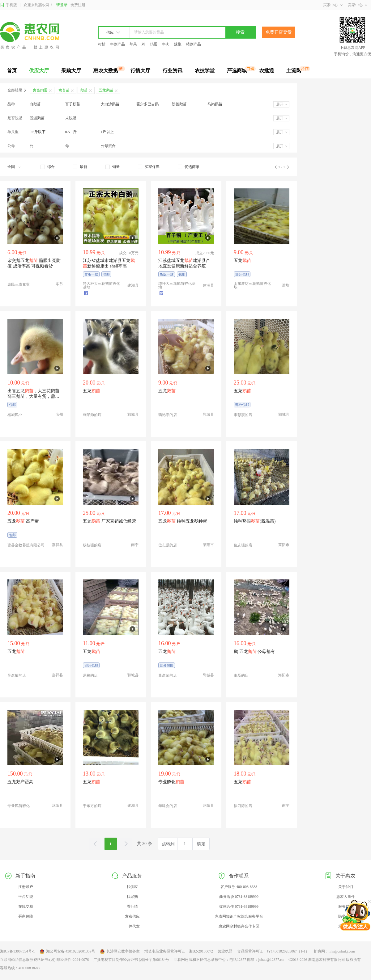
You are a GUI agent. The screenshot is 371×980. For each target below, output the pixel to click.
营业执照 (225, 951)
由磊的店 (241, 675)
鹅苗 (84, 90)
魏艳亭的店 (168, 415)
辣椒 (178, 44)
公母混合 (108, 146)
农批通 (267, 71)
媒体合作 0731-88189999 (239, 906)
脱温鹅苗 (37, 118)
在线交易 (26, 906)
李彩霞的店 (243, 415)
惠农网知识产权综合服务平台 (239, 916)
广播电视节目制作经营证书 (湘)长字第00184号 (131, 960)
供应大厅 (39, 71)
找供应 (132, 887)
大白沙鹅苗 (110, 104)
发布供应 (132, 916)
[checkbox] (48, 167)
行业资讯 (173, 71)
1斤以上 (107, 132)
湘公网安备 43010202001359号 (67, 952)
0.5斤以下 (38, 132)
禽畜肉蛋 (40, 90)
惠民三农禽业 (19, 284)
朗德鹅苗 (179, 104)
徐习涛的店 (243, 806)
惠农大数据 (106, 71)
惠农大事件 (346, 897)
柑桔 (102, 44)
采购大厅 (71, 71)
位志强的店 (168, 545)
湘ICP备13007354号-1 (17, 951)
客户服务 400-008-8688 (239, 887)
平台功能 (26, 897)
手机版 (9, 5)
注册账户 (26, 887)
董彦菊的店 (168, 675)
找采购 (132, 897)
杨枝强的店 (92, 545)
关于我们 (346, 887)
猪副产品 (194, 44)
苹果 (133, 44)
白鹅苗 (35, 104)
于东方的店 (92, 806)
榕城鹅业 (15, 415)
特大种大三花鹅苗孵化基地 (101, 285)
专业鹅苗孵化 (19, 806)
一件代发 (132, 926)
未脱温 (71, 118)
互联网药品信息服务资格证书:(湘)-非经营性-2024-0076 (44, 960)
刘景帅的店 (92, 415)
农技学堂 (205, 71)
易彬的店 (90, 675)
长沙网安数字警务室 (120, 952)
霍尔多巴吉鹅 (147, 104)
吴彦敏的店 (17, 675)
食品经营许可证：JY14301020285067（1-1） (273, 951)
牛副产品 (117, 44)
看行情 (132, 906)
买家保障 (26, 916)
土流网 (294, 71)
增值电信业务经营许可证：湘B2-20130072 (179, 951)
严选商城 (237, 71)
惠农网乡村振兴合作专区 (239, 926)
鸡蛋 (154, 44)
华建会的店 (168, 806)
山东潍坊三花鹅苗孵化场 (252, 285)
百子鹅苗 (73, 104)
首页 (12, 71)
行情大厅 (140, 71)
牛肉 (166, 44)
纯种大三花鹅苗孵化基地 (177, 285)
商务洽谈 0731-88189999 (239, 897)
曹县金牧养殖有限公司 (26, 545)
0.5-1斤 (71, 132)
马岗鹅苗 (215, 104)
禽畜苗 (64, 90)
